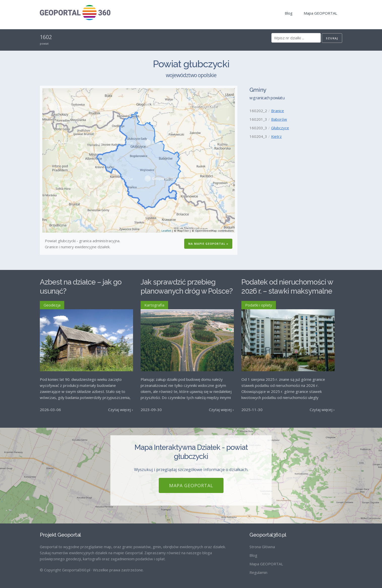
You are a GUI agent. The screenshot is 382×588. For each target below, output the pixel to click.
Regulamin (258, 572)
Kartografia (154, 305)
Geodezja (52, 305)
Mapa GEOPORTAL (320, 13)
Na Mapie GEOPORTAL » (208, 244)
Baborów (279, 119)
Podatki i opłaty (259, 305)
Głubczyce (280, 128)
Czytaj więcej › (121, 410)
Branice (278, 111)
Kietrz (276, 136)
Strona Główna (262, 547)
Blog (289, 13)
